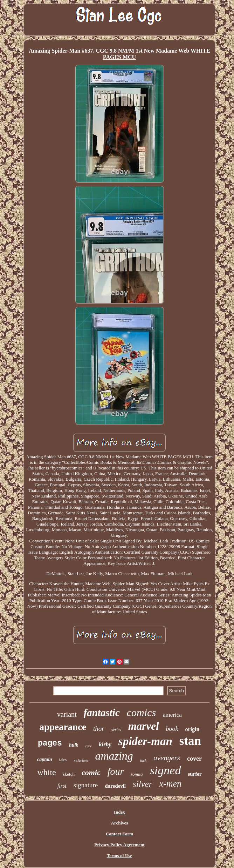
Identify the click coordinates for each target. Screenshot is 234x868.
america (172, 715)
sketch (69, 774)
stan (190, 741)
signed (166, 770)
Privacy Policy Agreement (119, 845)
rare (88, 746)
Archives (120, 823)
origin (192, 729)
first (62, 786)
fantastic (102, 713)
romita (137, 774)
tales (63, 760)
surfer (195, 774)
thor (99, 729)
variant (67, 714)
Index (119, 812)
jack (143, 760)
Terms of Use (119, 856)
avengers (167, 758)
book (172, 729)
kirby (105, 744)
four (116, 771)
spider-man (145, 741)
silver (143, 784)
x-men (171, 784)
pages (50, 743)
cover (194, 759)
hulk (74, 745)
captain (45, 759)
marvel (144, 726)
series (116, 730)
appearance (63, 727)
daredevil (115, 786)
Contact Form (119, 834)
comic (91, 772)
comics (141, 712)
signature (86, 785)
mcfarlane (81, 760)
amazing (114, 756)
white (46, 772)
